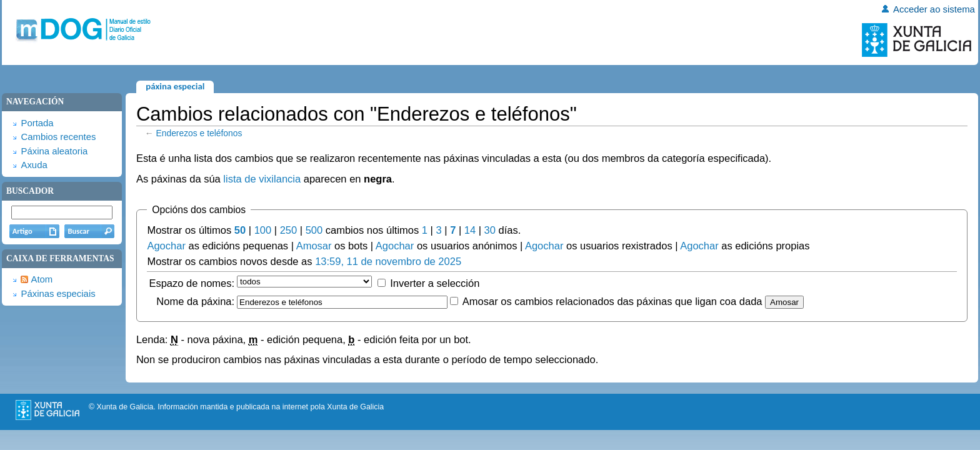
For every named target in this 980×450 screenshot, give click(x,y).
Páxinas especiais (58, 294)
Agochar (166, 246)
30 (490, 230)
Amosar (314, 246)
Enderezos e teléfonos (199, 133)
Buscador (30, 191)
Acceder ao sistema (934, 9)
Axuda (34, 165)
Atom (42, 279)
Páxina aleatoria (54, 151)
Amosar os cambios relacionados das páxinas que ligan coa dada (612, 301)
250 (289, 230)
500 (314, 230)
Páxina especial (175, 86)
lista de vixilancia (262, 179)
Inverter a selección (435, 283)
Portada (37, 123)
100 (263, 230)
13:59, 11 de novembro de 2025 (388, 261)
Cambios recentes (58, 137)
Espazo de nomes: (192, 283)
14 (470, 230)
